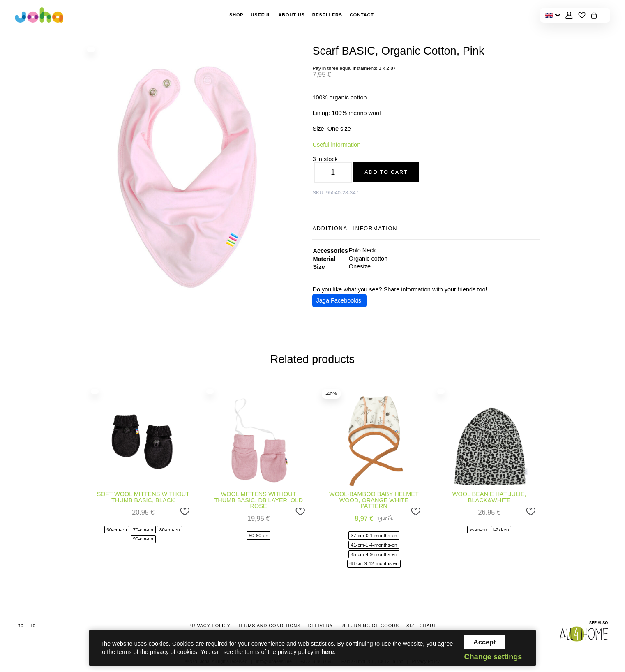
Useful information (336, 145)
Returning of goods (369, 626)
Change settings (493, 657)
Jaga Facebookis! (340, 300)
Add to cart (386, 172)
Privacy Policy (210, 626)
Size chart (421, 626)
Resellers (327, 15)
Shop (236, 15)
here (328, 652)
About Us (292, 15)
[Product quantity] (333, 173)
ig (34, 626)
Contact (362, 15)
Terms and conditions (269, 626)
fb (21, 626)
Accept (484, 642)
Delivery (321, 626)
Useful (261, 15)
